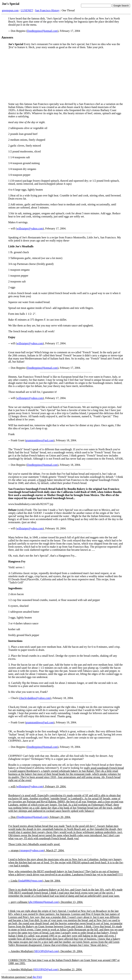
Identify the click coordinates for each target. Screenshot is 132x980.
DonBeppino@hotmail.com (42, 31)
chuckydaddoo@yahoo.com (35, 698)
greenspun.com (10, 10)
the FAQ (37, 977)
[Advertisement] (66, 76)
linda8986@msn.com (31, 881)
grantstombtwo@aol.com (40, 440)
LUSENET (27, 10)
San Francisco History (47, 10)
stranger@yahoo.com (32, 850)
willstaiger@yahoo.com (30, 228)
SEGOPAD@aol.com (46, 951)
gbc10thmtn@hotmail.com (44, 902)
